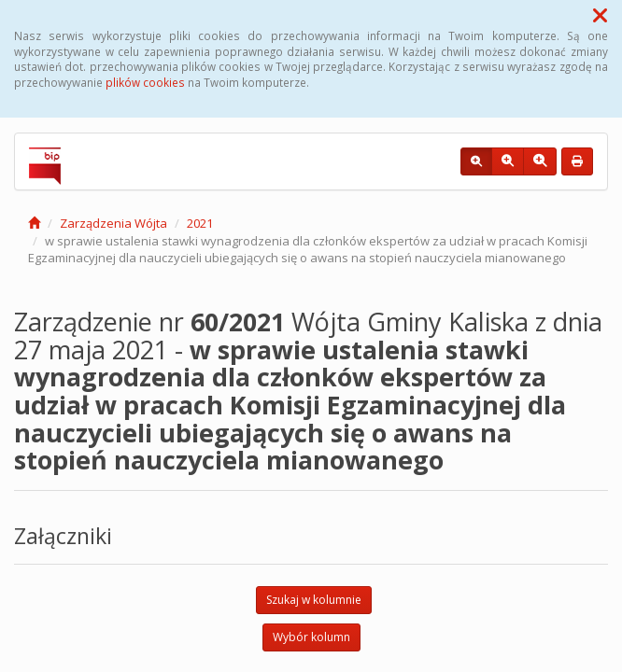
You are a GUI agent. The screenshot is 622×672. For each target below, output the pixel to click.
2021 (200, 223)
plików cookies (145, 82)
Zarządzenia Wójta (113, 223)
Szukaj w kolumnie (314, 600)
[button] (600, 15)
